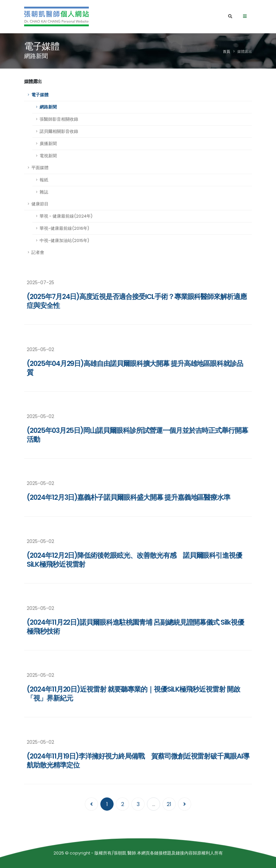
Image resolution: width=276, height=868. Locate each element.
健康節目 (40, 204)
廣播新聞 (48, 144)
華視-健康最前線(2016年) (64, 228)
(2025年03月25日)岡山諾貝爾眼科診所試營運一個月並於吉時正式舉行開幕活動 (137, 435)
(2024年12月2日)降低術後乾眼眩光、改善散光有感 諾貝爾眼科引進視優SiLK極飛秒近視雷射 (134, 560)
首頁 (226, 51)
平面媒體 (40, 168)
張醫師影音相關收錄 (59, 119)
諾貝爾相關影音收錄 (59, 131)
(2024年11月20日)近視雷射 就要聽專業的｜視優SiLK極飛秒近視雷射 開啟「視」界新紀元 (133, 694)
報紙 (44, 180)
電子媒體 (40, 95)
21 (169, 804)
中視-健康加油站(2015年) (64, 240)
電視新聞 (48, 156)
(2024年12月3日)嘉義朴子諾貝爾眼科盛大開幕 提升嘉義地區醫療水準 (128, 497)
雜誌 (44, 192)
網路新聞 (48, 107)
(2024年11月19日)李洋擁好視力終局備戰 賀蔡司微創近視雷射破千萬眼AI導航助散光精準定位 (138, 761)
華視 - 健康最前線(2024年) (66, 216)
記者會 (38, 252)
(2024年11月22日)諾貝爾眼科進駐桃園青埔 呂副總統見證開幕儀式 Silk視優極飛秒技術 (135, 627)
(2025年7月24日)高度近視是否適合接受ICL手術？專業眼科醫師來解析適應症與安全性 (137, 301)
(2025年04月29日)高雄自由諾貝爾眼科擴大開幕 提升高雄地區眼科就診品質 (135, 368)
